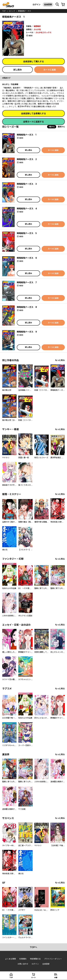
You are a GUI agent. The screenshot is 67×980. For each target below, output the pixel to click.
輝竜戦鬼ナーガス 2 (27, 159)
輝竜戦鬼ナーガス (24, 11)
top (4, 11)
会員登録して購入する (33, 61)
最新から (61, 127)
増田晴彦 (37, 26)
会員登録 (48, 4)
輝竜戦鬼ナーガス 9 (27, 332)
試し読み (18, 70)
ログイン (37, 4)
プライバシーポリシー (53, 959)
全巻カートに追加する (33, 122)
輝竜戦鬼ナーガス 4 (27, 209)
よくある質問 (10, 959)
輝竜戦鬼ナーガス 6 (27, 258)
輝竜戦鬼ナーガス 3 (27, 184)
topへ (33, 947)
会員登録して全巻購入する (33, 113)
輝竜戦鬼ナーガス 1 (27, 135)
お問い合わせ (23, 964)
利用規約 (23, 959)
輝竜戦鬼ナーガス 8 (27, 307)
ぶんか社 (37, 29)
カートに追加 (50, 70)
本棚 (56, 977)
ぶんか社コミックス (43, 32)
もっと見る (60, 360)
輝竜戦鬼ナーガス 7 (27, 282)
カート (33, 977)
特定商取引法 (35, 959)
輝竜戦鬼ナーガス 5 (27, 233)
